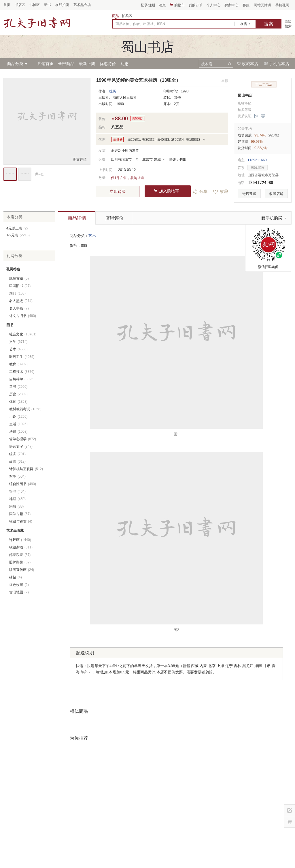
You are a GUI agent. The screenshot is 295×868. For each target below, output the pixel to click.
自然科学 (22, 379)
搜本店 (207, 64)
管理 (17, 491)
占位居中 (37, 22)
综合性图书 (23, 484)
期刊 (17, 293)
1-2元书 (18, 235)
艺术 (92, 236)
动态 (124, 64)
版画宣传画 (22, 570)
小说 (18, 417)
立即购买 (118, 191)
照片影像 (20, 562)
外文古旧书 (23, 316)
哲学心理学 (23, 439)
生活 (18, 424)
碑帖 (16, 577)
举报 (225, 81)
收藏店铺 (276, 194)
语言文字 (21, 447)
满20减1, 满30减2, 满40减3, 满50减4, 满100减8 (164, 140)
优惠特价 (108, 64)
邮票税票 (20, 555)
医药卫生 (22, 357)
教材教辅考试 (25, 409)
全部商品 (66, 64)
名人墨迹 (21, 301)
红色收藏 (19, 585)
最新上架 (87, 64)
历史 (18, 394)
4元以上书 (17, 228)
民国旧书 (20, 286)
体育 (18, 402)
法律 (18, 432)
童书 (18, 387)
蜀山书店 (245, 95)
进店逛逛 (249, 194)
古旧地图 (19, 592)
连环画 (20, 540)
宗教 (16, 506)
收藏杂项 (21, 547)
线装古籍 (19, 278)
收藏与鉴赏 (21, 521)
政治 (17, 461)
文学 (18, 342)
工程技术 (22, 372)
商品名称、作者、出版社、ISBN (140, 24)
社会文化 (23, 334)
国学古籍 (20, 514)
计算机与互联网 (26, 469)
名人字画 (19, 308)
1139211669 (257, 160)
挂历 (113, 91)
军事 (17, 476)
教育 (18, 364)
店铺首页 (46, 64)
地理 (17, 499)
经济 (17, 454)
